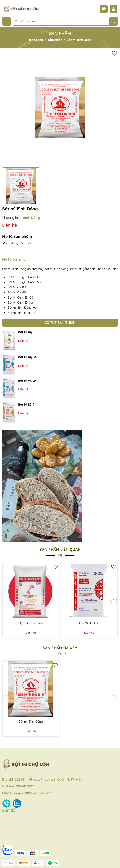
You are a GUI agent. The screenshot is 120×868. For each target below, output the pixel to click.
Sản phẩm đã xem (60, 648)
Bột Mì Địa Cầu (89, 623)
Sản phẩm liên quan (60, 550)
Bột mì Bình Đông (31, 721)
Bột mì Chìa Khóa (31, 623)
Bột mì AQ (25, 332)
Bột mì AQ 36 (27, 357)
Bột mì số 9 (26, 405)
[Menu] (6, 21)
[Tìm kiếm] (114, 21)
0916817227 (25, 786)
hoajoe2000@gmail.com (33, 793)
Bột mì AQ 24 (27, 381)
